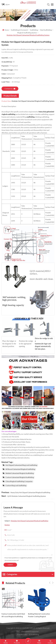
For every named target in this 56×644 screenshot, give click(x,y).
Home (6, 30)
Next (53, 583)
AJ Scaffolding (34, 635)
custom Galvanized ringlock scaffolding (20, 477)
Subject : (26, 523)
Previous (50, 583)
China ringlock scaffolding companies (19, 481)
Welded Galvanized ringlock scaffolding (20, 473)
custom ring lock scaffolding (16, 485)
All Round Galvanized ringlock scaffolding (20, 469)
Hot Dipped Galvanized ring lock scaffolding (21, 465)
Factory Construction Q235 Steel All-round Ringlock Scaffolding (13, 615)
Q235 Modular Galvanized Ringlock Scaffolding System (27, 496)
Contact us (10, 89)
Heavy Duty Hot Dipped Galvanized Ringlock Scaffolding (30, 492)
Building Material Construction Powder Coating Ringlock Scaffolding (39, 615)
